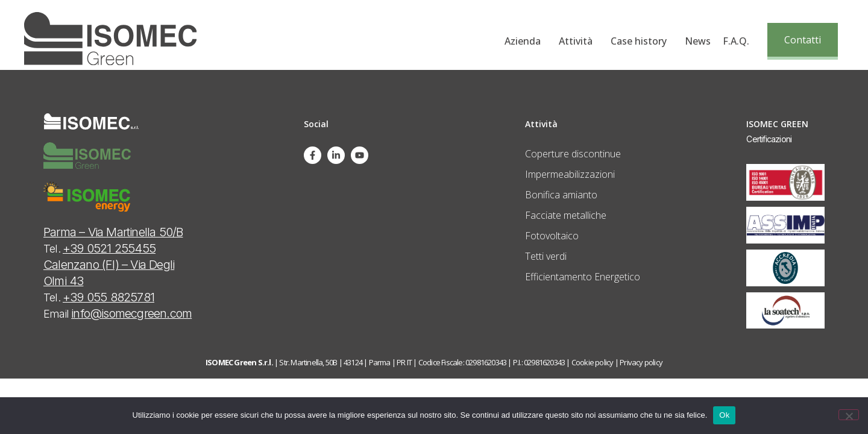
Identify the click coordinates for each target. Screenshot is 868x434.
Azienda (526, 41)
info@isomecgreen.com (131, 313)
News (698, 41)
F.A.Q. (736, 41)
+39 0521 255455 (109, 248)
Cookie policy (593, 362)
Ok (724, 415)
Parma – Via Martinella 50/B (113, 232)
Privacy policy (641, 362)
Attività (579, 41)
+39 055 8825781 (108, 297)
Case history (642, 41)
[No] (849, 415)
